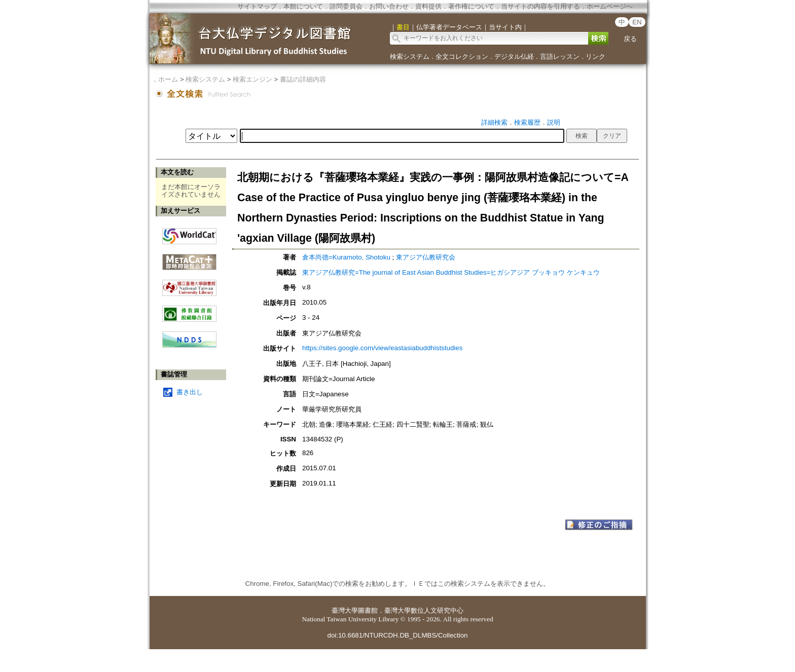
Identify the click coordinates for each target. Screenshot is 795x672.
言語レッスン (560, 57)
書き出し (190, 392)
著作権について (471, 6)
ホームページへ (610, 6)
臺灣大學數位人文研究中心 (424, 610)
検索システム (410, 57)
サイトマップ (257, 6)
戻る (630, 39)
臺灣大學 (345, 610)
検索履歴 (527, 122)
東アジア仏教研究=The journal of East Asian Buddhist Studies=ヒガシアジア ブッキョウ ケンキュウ (451, 272)
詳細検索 (494, 122)
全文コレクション (462, 57)
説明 (554, 122)
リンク (595, 57)
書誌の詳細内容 (303, 79)
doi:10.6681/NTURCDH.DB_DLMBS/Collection (397, 635)
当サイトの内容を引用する (540, 6)
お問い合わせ (389, 6)
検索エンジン (252, 79)
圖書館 (368, 610)
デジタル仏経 (514, 57)
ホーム (168, 79)
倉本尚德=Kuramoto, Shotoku (346, 257)
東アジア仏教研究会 (426, 257)
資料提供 (428, 6)
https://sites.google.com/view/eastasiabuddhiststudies (382, 348)
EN (637, 22)
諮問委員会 (346, 6)
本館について (303, 6)
